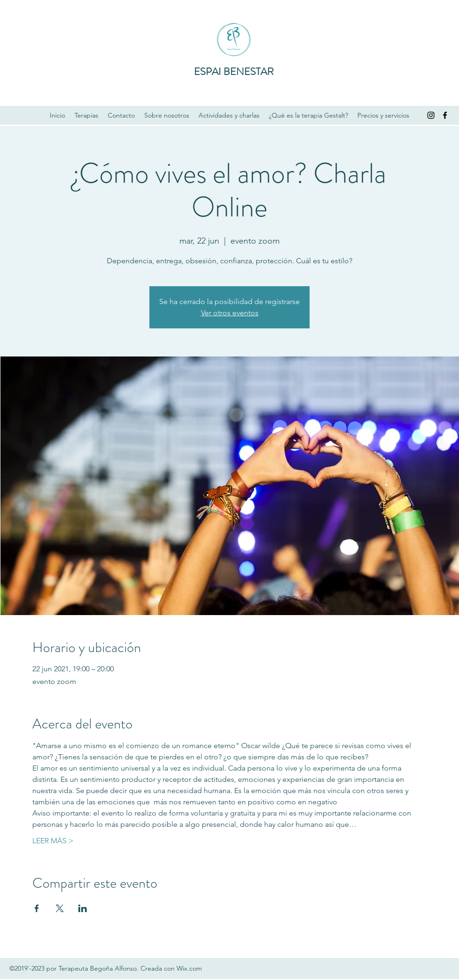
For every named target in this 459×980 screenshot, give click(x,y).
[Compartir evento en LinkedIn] (83, 908)
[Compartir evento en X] (60, 908)
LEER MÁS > (53, 841)
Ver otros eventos (230, 313)
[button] (86, 115)
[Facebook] (445, 115)
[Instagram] (431, 115)
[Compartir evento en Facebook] (37, 908)
